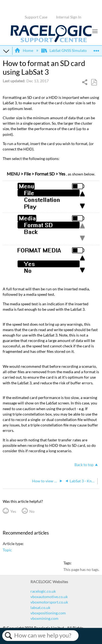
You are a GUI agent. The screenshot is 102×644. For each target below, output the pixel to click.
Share (85, 83)
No (32, 511)
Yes (13, 511)
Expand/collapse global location (96, 49)
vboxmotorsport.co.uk (49, 602)
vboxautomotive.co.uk (49, 597)
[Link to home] (51, 41)
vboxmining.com (44, 618)
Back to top (84, 465)
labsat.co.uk (40, 607)
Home (24, 50)
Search (8, 636)
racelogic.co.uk (43, 591)
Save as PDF (94, 82)
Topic (7, 550)
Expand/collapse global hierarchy (6, 51)
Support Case (36, 17)
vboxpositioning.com (48, 613)
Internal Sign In (69, 17)
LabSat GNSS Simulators (66, 50)
